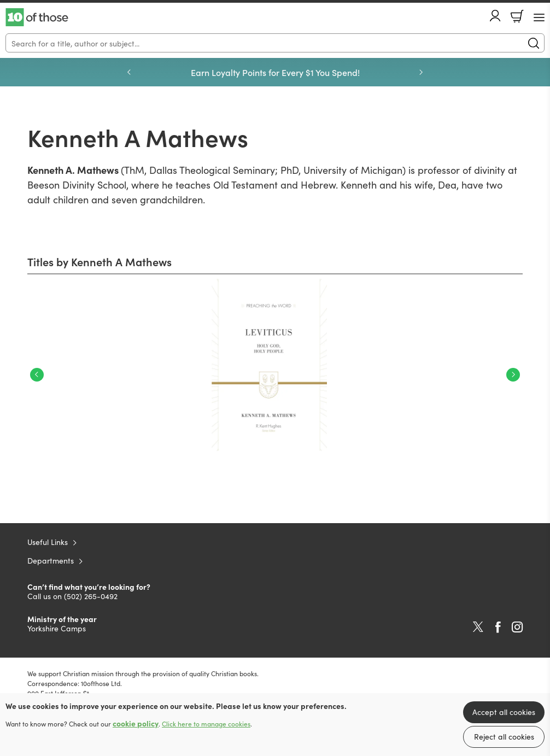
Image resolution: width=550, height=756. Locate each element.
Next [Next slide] (421, 72)
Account (495, 16)
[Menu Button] (539, 17)
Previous (37, 375)
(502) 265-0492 (91, 596)
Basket (517, 16)
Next (513, 375)
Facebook (498, 627)
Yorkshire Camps (57, 628)
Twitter (478, 627)
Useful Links (48, 542)
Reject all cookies (504, 736)
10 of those (37, 17)
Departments (51, 560)
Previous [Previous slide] (129, 72)
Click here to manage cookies (206, 724)
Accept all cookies (504, 712)
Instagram (517, 627)
